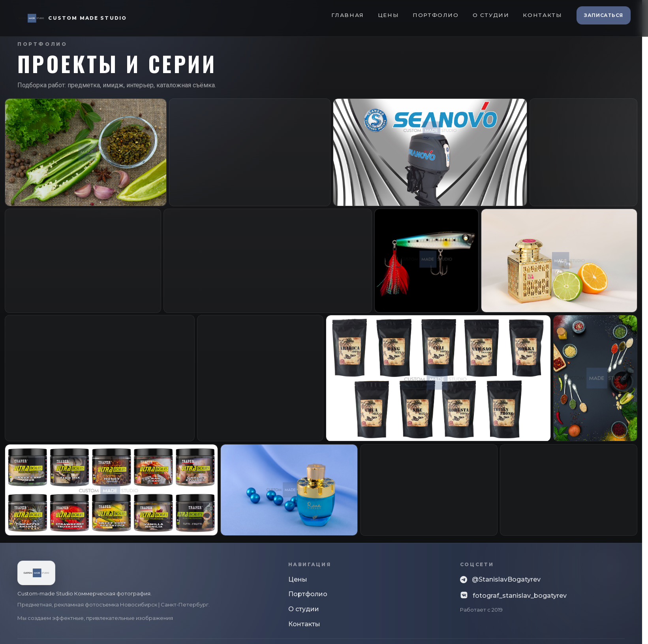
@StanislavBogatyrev (500, 580)
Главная (347, 15)
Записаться (604, 15)
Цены (389, 15)
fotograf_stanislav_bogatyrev (513, 595)
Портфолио (436, 15)
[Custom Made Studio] (72, 18)
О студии (491, 15)
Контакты (542, 15)
